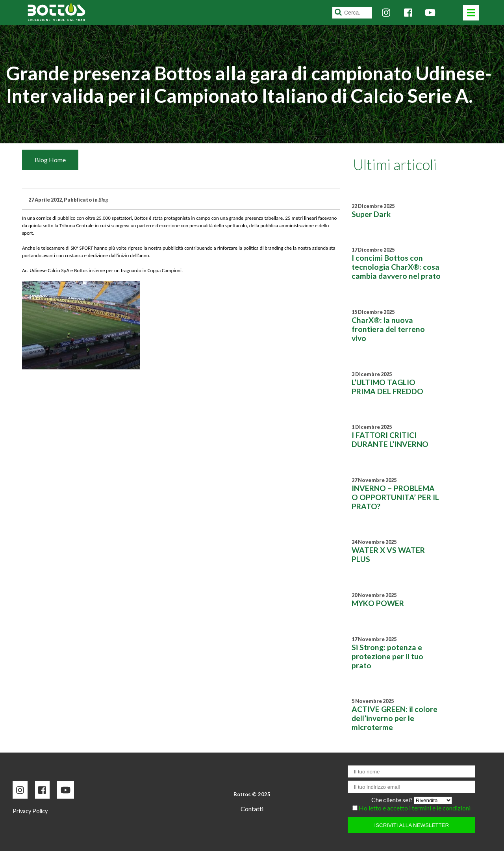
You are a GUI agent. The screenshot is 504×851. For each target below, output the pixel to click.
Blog (103, 200)
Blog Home (50, 160)
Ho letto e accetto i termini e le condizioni (415, 808)
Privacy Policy (30, 811)
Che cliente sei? (393, 800)
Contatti (252, 809)
